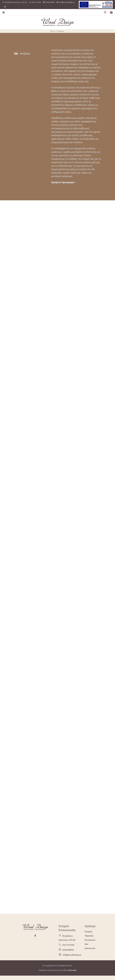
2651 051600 (36, 2)
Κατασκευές (60, 31)
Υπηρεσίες (89, 936)
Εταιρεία (88, 932)
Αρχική (52, 31)
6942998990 (50, 2)
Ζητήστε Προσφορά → (64, 182)
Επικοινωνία (90, 948)
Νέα (86, 944)
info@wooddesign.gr (71, 955)
